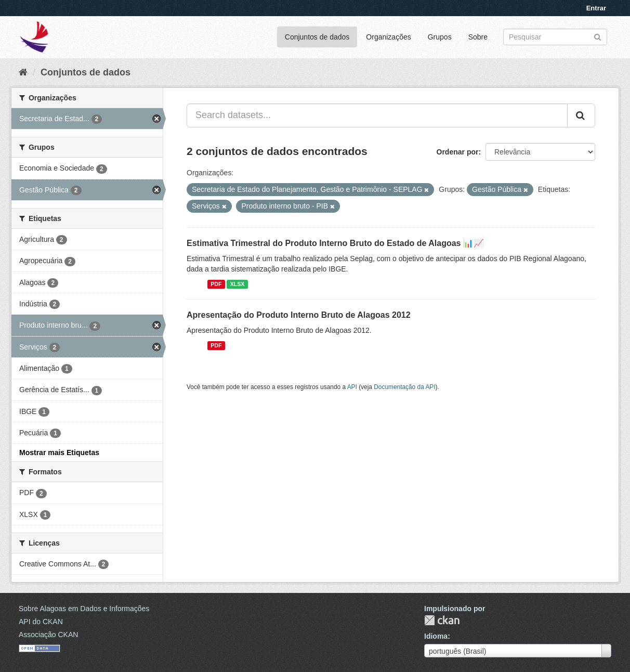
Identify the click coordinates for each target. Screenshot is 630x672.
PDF (216, 284)
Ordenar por (458, 152)
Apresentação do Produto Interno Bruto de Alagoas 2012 (299, 315)
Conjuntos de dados (317, 37)
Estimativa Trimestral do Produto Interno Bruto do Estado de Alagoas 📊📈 (335, 243)
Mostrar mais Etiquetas (59, 453)
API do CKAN (41, 622)
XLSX (237, 284)
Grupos (440, 37)
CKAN (442, 620)
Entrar (596, 8)
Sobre (478, 37)
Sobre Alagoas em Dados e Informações (84, 609)
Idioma (436, 636)
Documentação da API (404, 387)
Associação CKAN (48, 635)
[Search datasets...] (377, 115)
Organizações (388, 37)
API (352, 387)
